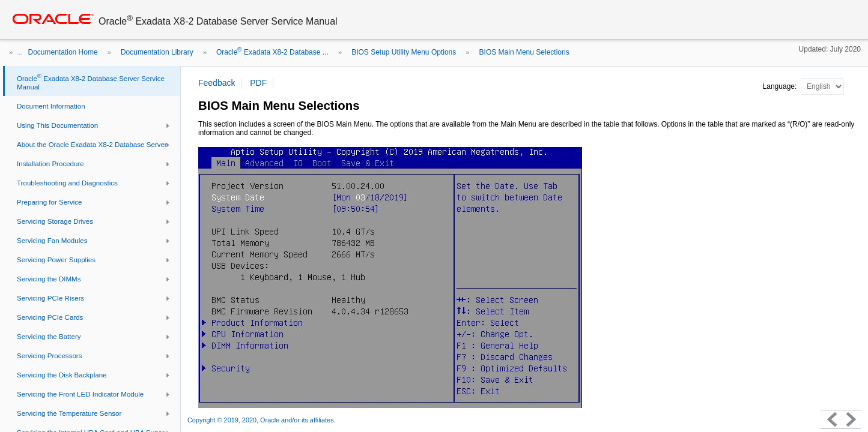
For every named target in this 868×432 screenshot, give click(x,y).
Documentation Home (63, 52)
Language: (781, 86)
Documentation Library (157, 52)
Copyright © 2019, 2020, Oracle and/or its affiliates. (263, 420)
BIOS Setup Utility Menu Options (404, 52)
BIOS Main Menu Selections (524, 52)
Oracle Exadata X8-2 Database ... (272, 52)
